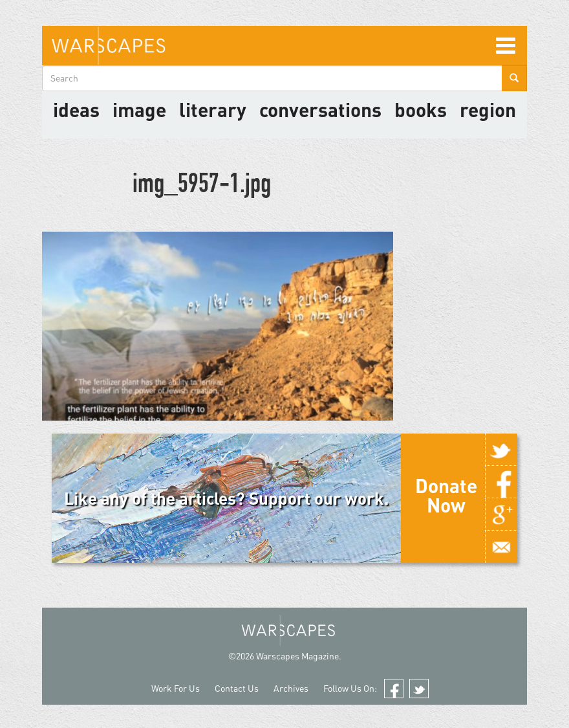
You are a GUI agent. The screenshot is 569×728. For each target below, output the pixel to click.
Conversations (320, 109)
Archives (291, 688)
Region (488, 109)
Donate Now (446, 495)
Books (421, 109)
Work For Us (176, 688)
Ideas (76, 109)
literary (213, 109)
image (139, 109)
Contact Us (237, 688)
